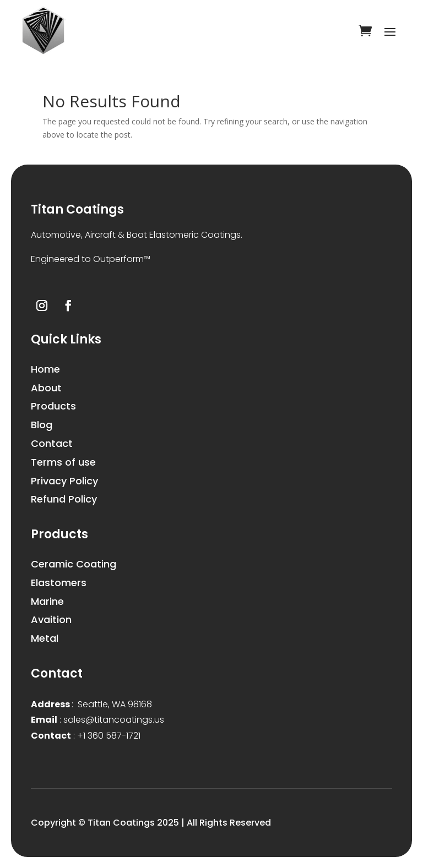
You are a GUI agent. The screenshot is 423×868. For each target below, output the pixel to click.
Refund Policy (64, 499)
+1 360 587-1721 (86, 736)
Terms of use (63, 462)
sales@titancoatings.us (97, 720)
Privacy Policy (64, 481)
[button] (211, 260)
